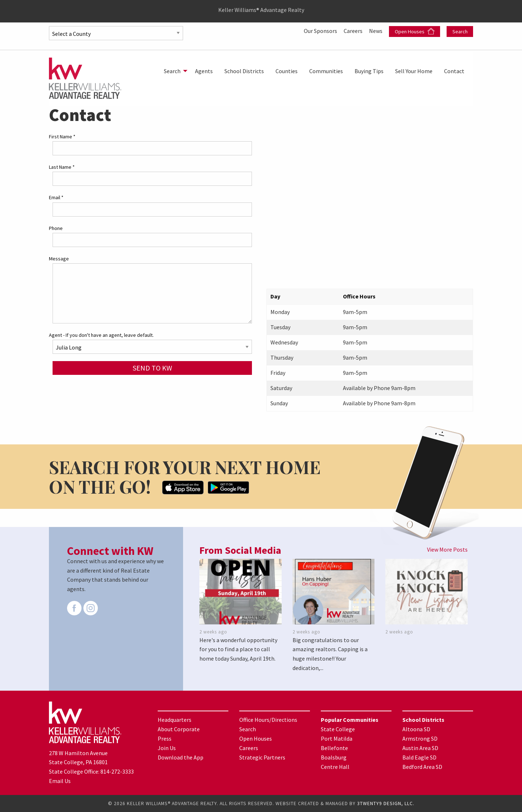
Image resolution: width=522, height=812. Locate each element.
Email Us (60, 781)
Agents (204, 71)
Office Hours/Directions (268, 720)
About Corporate (179, 729)
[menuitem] (174, 71)
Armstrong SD (420, 738)
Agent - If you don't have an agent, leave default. (101, 335)
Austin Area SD (420, 748)
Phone (56, 228)
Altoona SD (416, 729)
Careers (354, 31)
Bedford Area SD (422, 767)
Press (165, 738)
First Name (62, 137)
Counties (287, 71)
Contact (454, 71)
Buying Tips (369, 71)
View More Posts (447, 549)
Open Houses (415, 31)
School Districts (244, 71)
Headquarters (175, 720)
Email (56, 197)
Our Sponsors (321, 31)
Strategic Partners (262, 757)
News (376, 31)
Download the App (181, 757)
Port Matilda (337, 738)
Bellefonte (334, 748)
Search (460, 32)
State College (338, 729)
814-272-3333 (117, 771)
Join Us (167, 748)
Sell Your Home (414, 71)
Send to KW (152, 368)
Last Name (62, 167)
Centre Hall (335, 767)
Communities (326, 71)
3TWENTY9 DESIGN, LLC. (386, 803)
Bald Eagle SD (419, 757)
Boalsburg (334, 757)
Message (59, 259)
